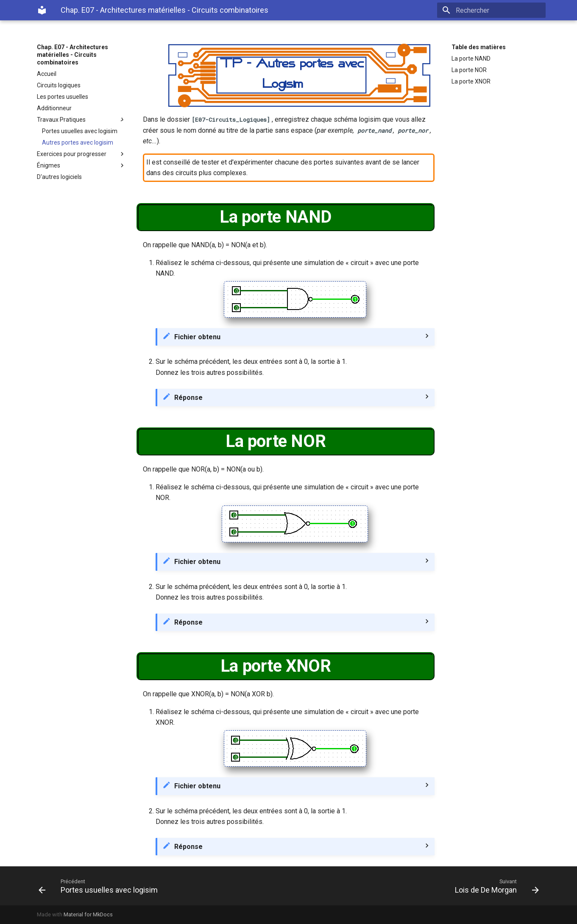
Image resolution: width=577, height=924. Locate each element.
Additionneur (54, 108)
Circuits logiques (59, 85)
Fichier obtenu (197, 337)
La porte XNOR (471, 81)
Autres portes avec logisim (78, 142)
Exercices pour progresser (81, 154)
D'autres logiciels (59, 177)
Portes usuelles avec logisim (80, 131)
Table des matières (479, 47)
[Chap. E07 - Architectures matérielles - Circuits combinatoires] (42, 10)
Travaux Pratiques (81, 120)
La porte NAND (471, 59)
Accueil (47, 74)
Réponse (188, 398)
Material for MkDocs (88, 914)
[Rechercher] (496, 10)
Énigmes (81, 165)
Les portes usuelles (63, 97)
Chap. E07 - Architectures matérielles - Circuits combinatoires (72, 55)
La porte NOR (469, 70)
